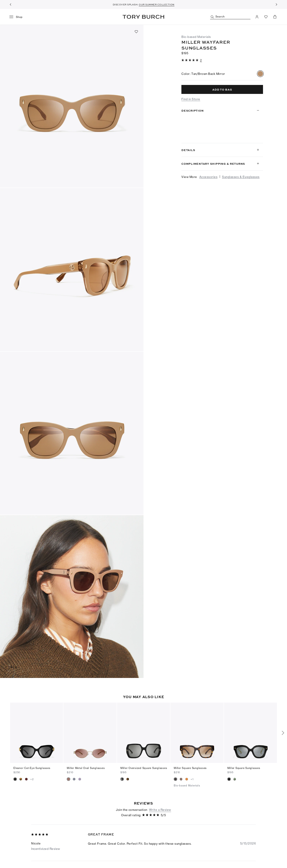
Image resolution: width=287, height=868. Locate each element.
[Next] (276, 4)
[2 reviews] (201, 60)
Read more (191, 135)
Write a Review (160, 810)
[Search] (230, 17)
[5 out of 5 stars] (190, 60)
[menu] (18, 17)
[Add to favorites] (136, 32)
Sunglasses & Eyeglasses (241, 177)
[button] (72, 106)
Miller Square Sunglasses (190, 768)
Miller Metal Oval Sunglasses (86, 768)
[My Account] (257, 17)
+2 (32, 779)
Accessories (209, 177)
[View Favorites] (266, 17)
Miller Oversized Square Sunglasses (144, 768)
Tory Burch (143, 17)
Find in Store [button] (191, 99)
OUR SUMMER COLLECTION (157, 4)
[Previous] (11, 4)
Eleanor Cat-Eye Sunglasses (32, 768)
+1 (192, 779)
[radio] (260, 74)
